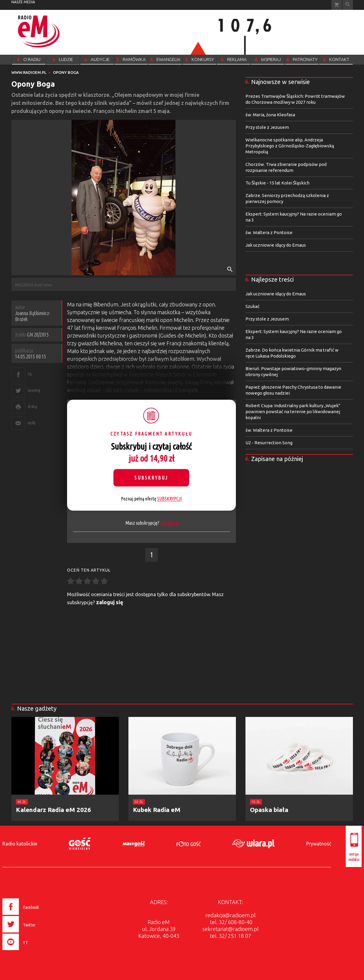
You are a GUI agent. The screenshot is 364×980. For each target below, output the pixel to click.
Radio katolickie (20, 844)
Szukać (252, 306)
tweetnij (34, 390)
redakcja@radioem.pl (230, 915)
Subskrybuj (151, 478)
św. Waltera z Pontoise (269, 232)
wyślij (31, 423)
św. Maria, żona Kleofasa (270, 115)
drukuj (32, 406)
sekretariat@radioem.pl (230, 929)
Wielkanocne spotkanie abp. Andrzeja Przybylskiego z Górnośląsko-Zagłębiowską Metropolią (290, 146)
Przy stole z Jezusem (267, 127)
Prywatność (319, 844)
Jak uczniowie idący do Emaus (276, 245)
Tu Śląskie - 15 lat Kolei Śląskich (277, 183)
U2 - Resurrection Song (269, 443)
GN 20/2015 (38, 335)
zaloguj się (170, 523)
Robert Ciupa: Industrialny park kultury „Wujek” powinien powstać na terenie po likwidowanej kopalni (293, 412)
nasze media (23, 2)
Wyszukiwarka (348, 5)
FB (30, 374)
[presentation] (33, 951)
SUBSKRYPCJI (169, 499)
